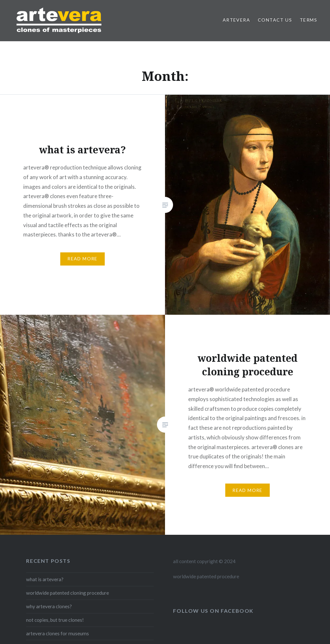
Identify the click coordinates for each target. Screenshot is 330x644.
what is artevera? (45, 579)
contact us (275, 20)
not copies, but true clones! (55, 620)
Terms (308, 20)
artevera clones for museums (58, 633)
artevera (236, 20)
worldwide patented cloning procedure (68, 593)
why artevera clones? (49, 606)
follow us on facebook (213, 611)
